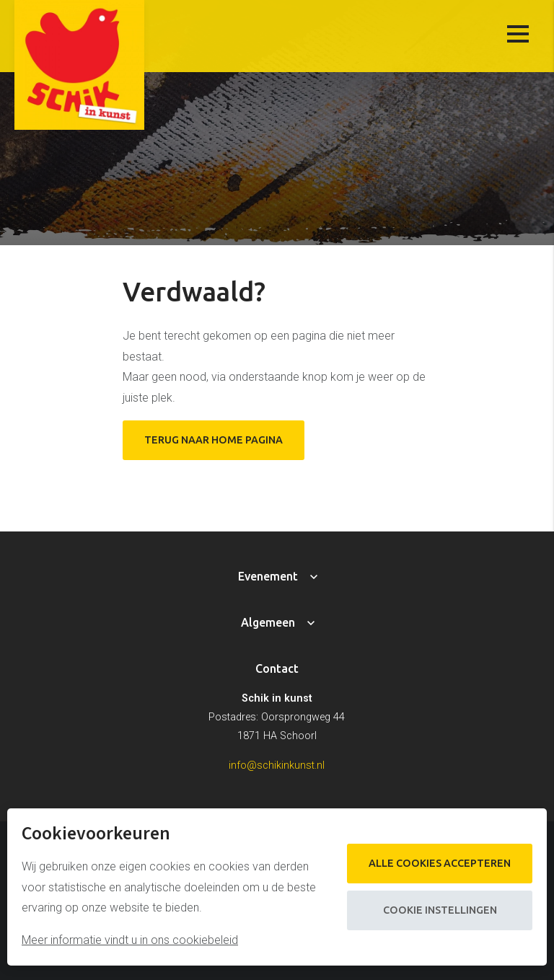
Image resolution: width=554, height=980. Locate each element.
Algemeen (268, 622)
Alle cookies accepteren (440, 863)
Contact (277, 668)
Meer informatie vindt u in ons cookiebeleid (130, 940)
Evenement (268, 576)
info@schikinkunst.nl (277, 765)
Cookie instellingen (440, 910)
